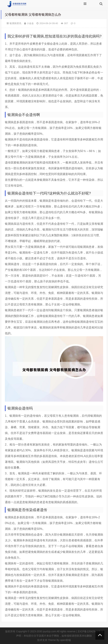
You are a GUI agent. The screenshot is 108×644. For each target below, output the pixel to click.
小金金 (30, 23)
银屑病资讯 (15, 23)
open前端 (65, 640)
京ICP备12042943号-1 (90, 631)
